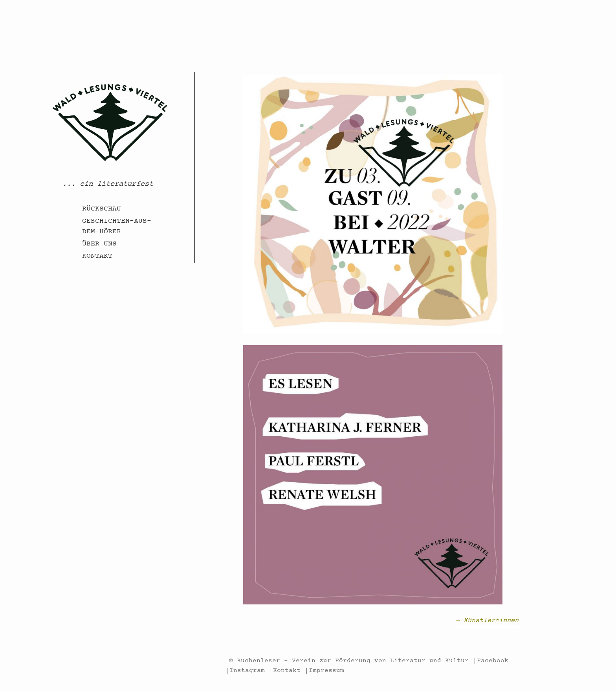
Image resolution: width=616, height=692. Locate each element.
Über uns (99, 244)
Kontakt (97, 256)
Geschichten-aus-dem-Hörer (117, 227)
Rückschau (102, 209)
